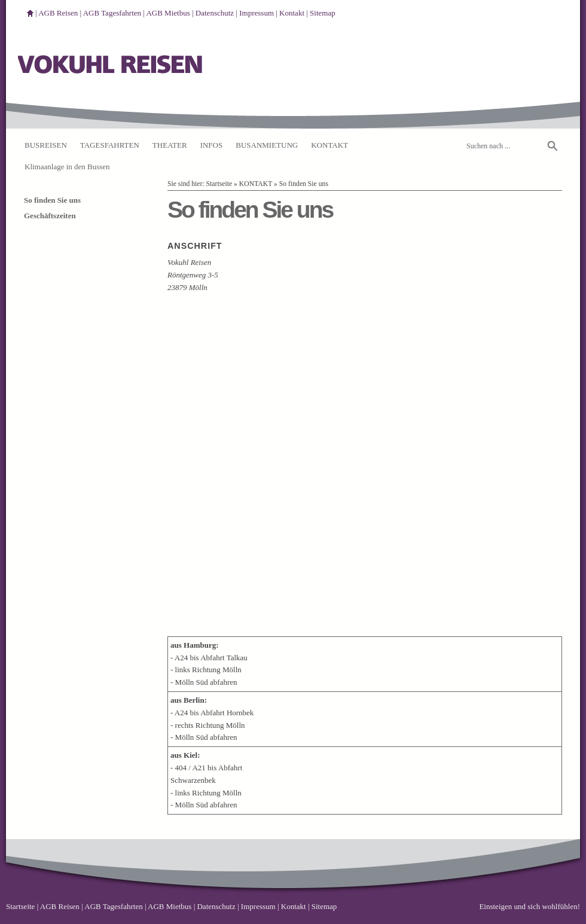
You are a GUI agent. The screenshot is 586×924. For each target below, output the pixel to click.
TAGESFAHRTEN (110, 145)
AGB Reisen (58, 13)
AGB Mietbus (168, 13)
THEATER (170, 145)
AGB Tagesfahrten (112, 13)
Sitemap (323, 13)
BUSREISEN (46, 145)
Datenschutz (215, 13)
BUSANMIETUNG (267, 145)
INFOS (212, 145)
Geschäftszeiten (50, 216)
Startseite (219, 184)
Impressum (257, 13)
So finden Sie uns (304, 184)
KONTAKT (329, 145)
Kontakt (292, 13)
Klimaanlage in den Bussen (67, 167)
